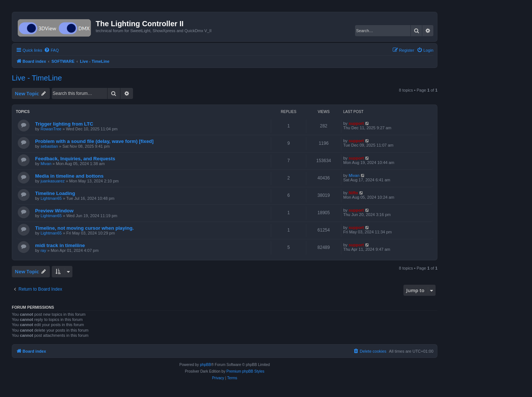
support (356, 123)
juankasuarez (53, 181)
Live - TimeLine (37, 78)
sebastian (49, 146)
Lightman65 (51, 198)
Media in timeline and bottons (69, 176)
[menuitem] (51, 50)
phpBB (205, 365)
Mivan (46, 164)
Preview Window (54, 211)
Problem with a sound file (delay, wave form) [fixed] (94, 141)
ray (43, 250)
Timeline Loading (55, 193)
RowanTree (51, 129)
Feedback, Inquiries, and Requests (75, 159)
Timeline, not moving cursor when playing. (84, 228)
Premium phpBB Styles (245, 371)
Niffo (353, 193)
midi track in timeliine (60, 245)
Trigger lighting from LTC (64, 124)
